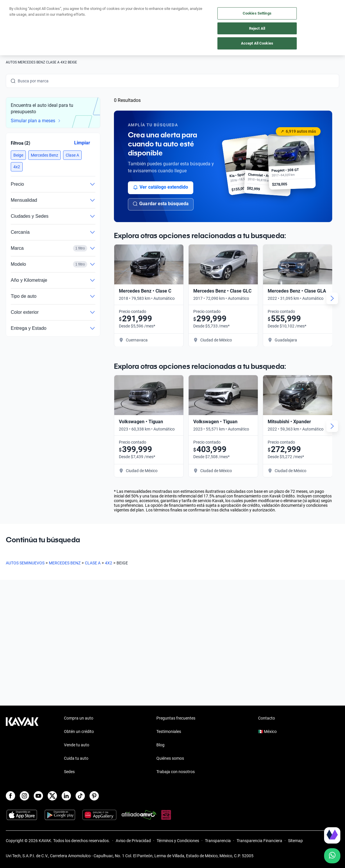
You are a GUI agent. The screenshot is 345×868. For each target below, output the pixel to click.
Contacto (267, 718)
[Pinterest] (94, 796)
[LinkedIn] (66, 796)
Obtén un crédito (79, 731)
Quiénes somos (170, 758)
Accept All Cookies (257, 43)
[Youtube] (38, 796)
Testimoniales (169, 731)
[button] (18, 155)
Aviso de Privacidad (133, 841)
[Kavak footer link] (22, 745)
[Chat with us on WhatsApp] (332, 856)
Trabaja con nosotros (176, 772)
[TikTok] (80, 796)
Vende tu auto (77, 745)
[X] (52, 796)
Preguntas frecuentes (176, 718)
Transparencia (218, 841)
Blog (160, 745)
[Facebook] (10, 796)
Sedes (69, 772)
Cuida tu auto (76, 758)
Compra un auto (79, 718)
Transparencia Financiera (259, 841)
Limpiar (82, 142)
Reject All (257, 28)
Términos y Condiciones (178, 841)
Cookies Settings (257, 13)
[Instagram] (24, 796)
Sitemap (295, 841)
